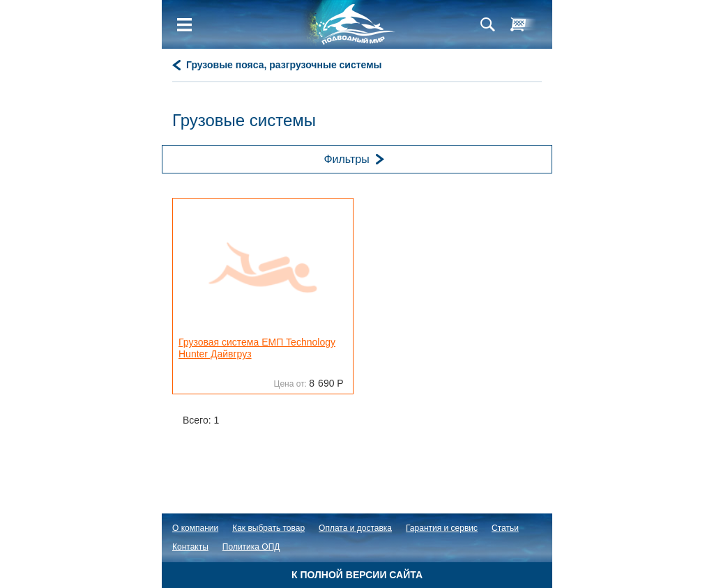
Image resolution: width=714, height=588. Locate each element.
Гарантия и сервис (442, 528)
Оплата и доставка (355, 528)
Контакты (190, 547)
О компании (195, 528)
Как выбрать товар (268, 528)
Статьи (505, 528)
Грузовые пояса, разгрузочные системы (284, 65)
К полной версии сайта (357, 575)
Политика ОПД (251, 547)
